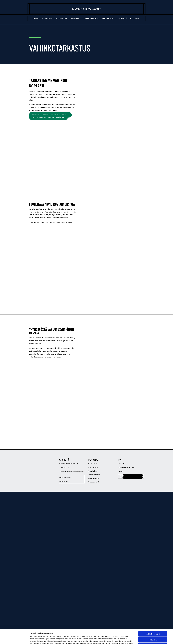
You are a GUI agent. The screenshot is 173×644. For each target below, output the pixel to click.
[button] (48, 117)
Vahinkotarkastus (92, 18)
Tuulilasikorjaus (108, 18)
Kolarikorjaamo (62, 18)
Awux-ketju (121, 464)
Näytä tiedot (111, 635)
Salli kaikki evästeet (153, 616)
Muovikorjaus (76, 18)
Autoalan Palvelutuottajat (126, 467)
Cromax (120, 471)
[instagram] (123, 475)
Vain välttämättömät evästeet (153, 628)
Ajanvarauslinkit (93, 482)
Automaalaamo (48, 18)
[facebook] (123, 477)
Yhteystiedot (135, 18)
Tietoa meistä (122, 18)
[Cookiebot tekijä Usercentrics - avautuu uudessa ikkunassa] (16, 635)
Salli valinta (153, 622)
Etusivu (36, 18)
